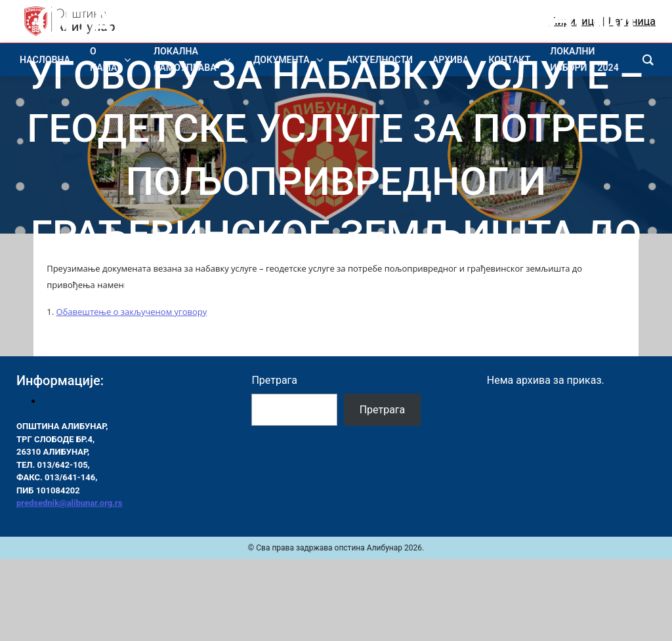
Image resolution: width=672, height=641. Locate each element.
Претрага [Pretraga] (383, 410)
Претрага (274, 380)
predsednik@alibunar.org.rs (69, 503)
